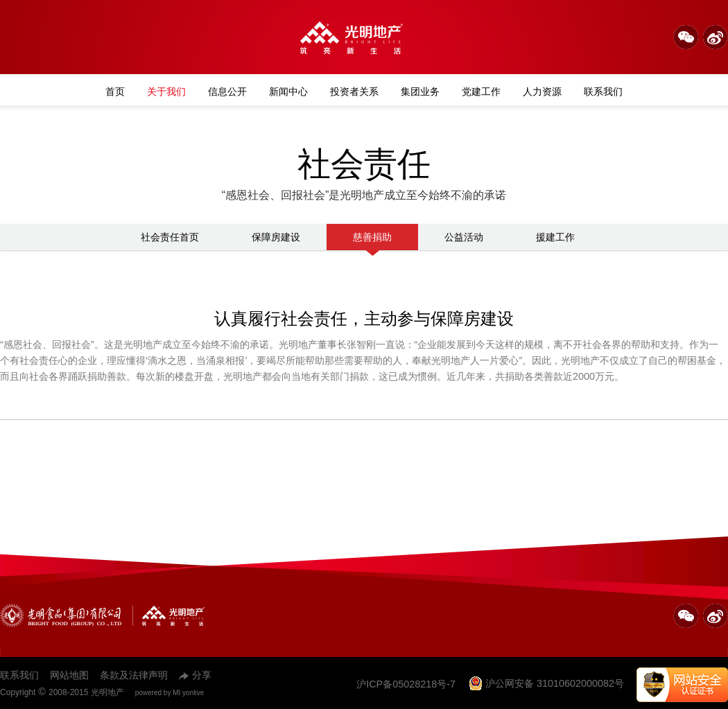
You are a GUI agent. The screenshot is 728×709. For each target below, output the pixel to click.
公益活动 (464, 237)
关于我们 (166, 91)
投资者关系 (354, 91)
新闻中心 (288, 91)
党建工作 (481, 91)
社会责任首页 (170, 237)
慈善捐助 (372, 241)
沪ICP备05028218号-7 (406, 684)
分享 (195, 675)
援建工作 (555, 237)
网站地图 (69, 675)
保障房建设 (276, 237)
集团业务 (420, 91)
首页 (115, 91)
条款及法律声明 (134, 675)
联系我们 (603, 91)
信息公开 (227, 91)
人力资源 (542, 91)
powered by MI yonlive (170, 693)
